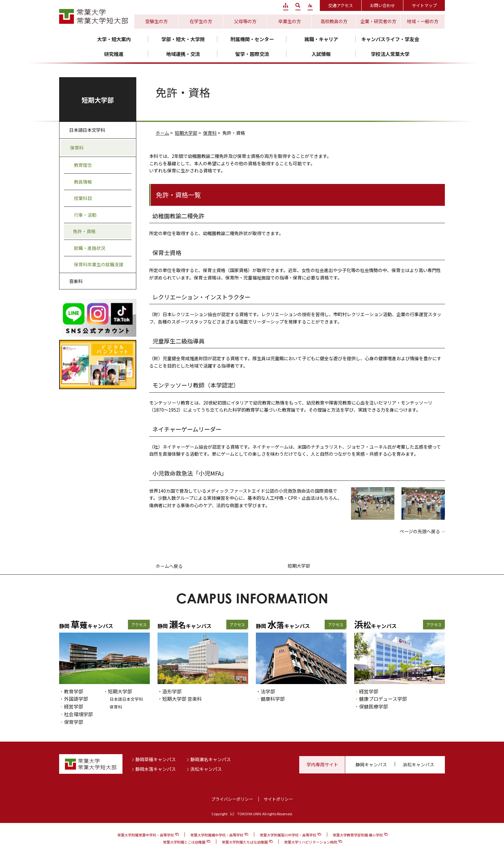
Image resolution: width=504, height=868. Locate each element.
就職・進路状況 (90, 248)
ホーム (162, 133)
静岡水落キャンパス (156, 769)
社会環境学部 (78, 714)
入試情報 (321, 54)
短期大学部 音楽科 (182, 699)
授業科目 (83, 198)
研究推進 (114, 54)
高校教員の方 (334, 21)
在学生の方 (201, 21)
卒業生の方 (290, 21)
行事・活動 (85, 215)
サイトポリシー (278, 799)
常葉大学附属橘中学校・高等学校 (217, 835)
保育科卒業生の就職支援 (99, 264)
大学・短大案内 (114, 39)
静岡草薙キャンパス (156, 759)
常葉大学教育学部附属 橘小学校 (358, 835)
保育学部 (74, 722)
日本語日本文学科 (87, 130)
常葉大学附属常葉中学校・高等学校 (146, 835)
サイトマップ (424, 5)
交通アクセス (341, 5)
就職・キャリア (321, 39)
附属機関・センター (252, 39)
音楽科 (76, 281)
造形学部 (172, 691)
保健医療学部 (373, 706)
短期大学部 (186, 133)
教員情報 (83, 182)
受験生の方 (157, 21)
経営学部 (74, 706)
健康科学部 (273, 699)
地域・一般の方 (423, 21)
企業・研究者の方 (378, 21)
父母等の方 (245, 21)
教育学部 (74, 691)
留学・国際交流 (252, 54)
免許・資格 (84, 231)
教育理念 (83, 165)
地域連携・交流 (183, 54)
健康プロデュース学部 (383, 699)
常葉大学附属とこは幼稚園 (184, 842)
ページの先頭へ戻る (420, 531)
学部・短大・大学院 (183, 39)
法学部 (268, 691)
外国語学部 (76, 699)
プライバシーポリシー (232, 799)
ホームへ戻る (169, 566)
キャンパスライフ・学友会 (390, 39)
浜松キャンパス (206, 769)
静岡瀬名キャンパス (211, 759)
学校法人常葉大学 (390, 54)
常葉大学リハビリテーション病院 (311, 842)
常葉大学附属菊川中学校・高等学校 (288, 835)
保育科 (210, 133)
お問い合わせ (382, 5)
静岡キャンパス (371, 764)
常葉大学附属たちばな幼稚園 (245, 842)
